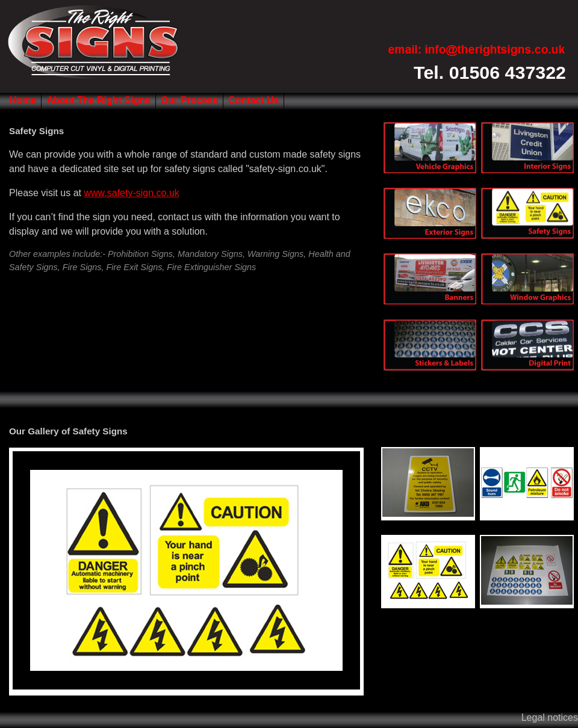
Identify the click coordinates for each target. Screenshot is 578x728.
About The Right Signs (98, 100)
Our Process (189, 100)
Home (23, 100)
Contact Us (253, 100)
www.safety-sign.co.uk (132, 193)
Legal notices (550, 717)
